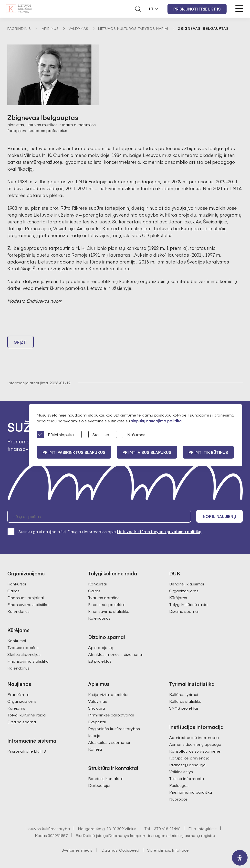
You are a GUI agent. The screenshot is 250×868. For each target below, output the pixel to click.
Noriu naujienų (219, 516)
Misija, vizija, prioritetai (108, 694)
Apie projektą (101, 647)
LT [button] (151, 9)
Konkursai (17, 584)
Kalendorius (18, 611)
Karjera (95, 749)
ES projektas (100, 661)
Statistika (95, 435)
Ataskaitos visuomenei (109, 742)
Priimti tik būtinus (208, 452)
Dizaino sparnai (184, 611)
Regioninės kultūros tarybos (114, 728)
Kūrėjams (178, 597)
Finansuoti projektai (26, 597)
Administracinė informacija (194, 737)
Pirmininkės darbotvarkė (111, 715)
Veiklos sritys (181, 771)
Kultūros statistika (185, 701)
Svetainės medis (77, 850)
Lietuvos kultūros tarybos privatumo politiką (159, 531)
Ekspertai (97, 722)
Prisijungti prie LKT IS (197, 9)
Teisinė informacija (187, 778)
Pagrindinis (19, 28)
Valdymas (78, 28)
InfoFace (180, 850)
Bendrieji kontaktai (105, 778)
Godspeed (129, 850)
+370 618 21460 (166, 828)
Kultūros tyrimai (184, 694)
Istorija (94, 735)
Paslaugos (179, 785)
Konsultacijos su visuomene (195, 751)
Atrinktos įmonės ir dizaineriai (115, 654)
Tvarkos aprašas (23, 647)
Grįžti (21, 342)
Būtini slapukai (56, 435)
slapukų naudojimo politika (156, 421)
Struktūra (97, 708)
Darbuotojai (99, 785)
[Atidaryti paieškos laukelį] (138, 9)
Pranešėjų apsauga (187, 765)
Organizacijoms (184, 591)
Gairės (13, 591)
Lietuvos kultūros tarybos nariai (133, 28)
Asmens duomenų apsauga (195, 744)
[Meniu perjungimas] (239, 9)
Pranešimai (18, 694)
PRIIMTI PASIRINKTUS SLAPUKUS (74, 452)
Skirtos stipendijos (24, 654)
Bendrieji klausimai (187, 584)
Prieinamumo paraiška (191, 792)
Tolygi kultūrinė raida (188, 604)
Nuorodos (178, 799)
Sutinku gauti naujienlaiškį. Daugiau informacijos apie (104, 531)
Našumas (131, 435)
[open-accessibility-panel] (240, 858)
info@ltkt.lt (207, 828)
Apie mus (50, 28)
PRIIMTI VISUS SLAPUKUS (147, 452)
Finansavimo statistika (28, 604)
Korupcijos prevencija (189, 758)
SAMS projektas (184, 708)
